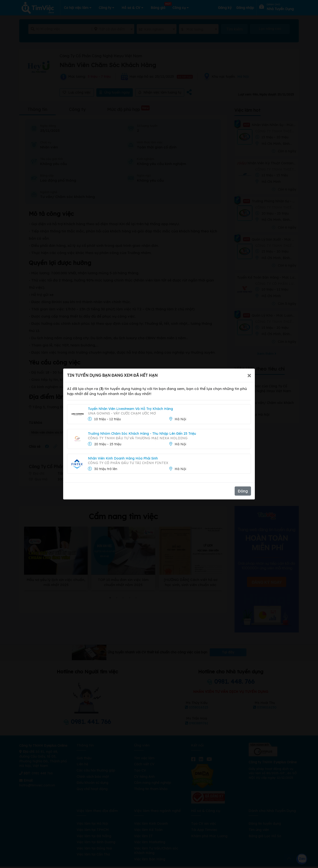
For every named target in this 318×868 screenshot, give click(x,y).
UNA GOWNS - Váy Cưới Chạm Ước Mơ (122, 413)
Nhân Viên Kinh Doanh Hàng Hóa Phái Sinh (123, 458)
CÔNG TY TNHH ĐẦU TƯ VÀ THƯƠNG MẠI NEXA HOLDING (138, 438)
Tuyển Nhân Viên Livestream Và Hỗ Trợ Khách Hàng (130, 409)
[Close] (249, 375)
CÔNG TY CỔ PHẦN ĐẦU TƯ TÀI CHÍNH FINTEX (128, 463)
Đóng (243, 491)
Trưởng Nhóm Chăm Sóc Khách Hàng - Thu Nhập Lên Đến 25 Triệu (142, 434)
